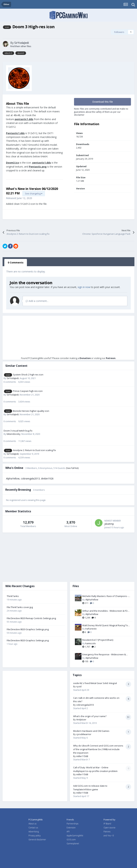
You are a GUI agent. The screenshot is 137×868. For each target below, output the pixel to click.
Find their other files (21, 46)
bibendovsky (14, 434)
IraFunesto (91, 629)
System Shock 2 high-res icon (28, 375)
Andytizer (81, 719)
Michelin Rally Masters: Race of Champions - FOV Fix (105, 596)
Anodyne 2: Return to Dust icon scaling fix (34, 450)
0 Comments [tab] (16, 262)
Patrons (107, 832)
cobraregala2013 (30, 478)
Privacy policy (35, 836)
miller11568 (82, 756)
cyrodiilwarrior (84, 734)
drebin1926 (47, 478)
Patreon (111, 358)
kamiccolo (91, 643)
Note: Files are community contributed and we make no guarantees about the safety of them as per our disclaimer (101, 112)
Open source (109, 828)
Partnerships (72, 824)
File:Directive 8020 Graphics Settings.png (28, 629)
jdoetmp (109, 524)
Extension (71, 828)
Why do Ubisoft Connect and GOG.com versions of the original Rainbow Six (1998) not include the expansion (98, 749)
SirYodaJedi (22, 43)
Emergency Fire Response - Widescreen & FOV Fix (104, 655)
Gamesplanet (73, 844)
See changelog (34, 194)
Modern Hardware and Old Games (91, 731)
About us (32, 824)
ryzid (79, 686)
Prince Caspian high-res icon (28, 391)
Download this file (103, 102)
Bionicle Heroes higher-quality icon (31, 411)
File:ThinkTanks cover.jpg (20, 607)
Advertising (34, 832)
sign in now (84, 287)
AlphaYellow (13, 478)
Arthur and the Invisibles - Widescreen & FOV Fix (106, 611)
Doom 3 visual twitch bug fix (18, 431)
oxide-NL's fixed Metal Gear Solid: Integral (95, 683)
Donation (85, 358)
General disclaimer (37, 840)
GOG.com (71, 840)
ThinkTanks (13, 596)
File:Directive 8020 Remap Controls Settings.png (31, 618)
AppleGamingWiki (75, 836)
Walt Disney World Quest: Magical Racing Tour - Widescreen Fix (106, 626)
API (68, 832)
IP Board (107, 824)
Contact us (33, 828)
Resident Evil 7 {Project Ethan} (98, 640)
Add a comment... (37, 301)
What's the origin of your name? (90, 716)
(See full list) (72, 468)
